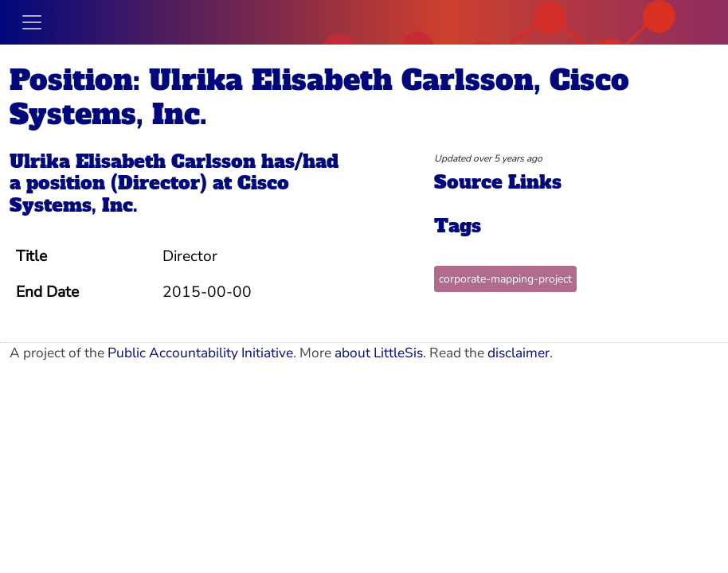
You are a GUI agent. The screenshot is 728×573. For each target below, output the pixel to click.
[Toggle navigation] (32, 22)
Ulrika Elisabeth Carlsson (133, 162)
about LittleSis (379, 353)
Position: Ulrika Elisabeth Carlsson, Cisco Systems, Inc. (319, 97)
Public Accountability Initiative (200, 353)
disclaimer (519, 353)
